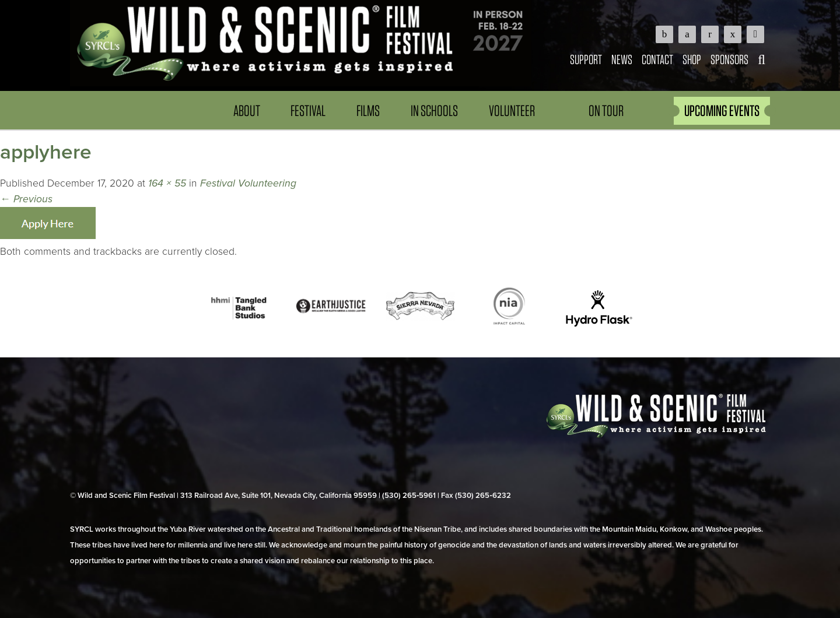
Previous (26, 199)
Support (586, 59)
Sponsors (729, 59)
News (622, 59)
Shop (692, 59)
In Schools (434, 110)
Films (368, 110)
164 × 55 (167, 183)
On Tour (606, 110)
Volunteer (512, 110)
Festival (308, 110)
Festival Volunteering (248, 183)
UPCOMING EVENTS (722, 110)
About (247, 110)
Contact (657, 59)
